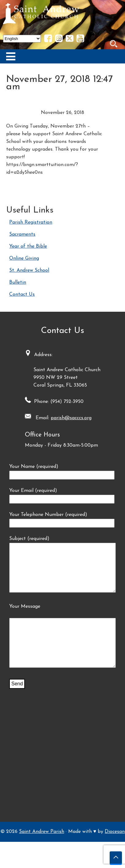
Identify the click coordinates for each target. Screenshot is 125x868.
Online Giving (24, 258)
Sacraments (22, 234)
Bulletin (18, 282)
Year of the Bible (28, 246)
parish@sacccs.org (71, 418)
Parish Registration (31, 222)
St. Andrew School (29, 270)
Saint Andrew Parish (42, 850)
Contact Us (22, 294)
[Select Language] (22, 39)
